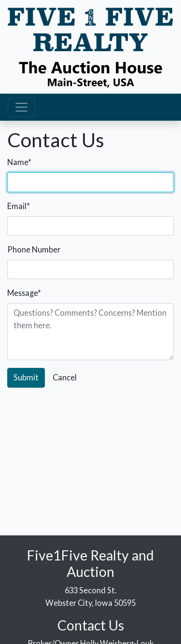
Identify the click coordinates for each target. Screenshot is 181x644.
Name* (19, 162)
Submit (26, 377)
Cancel (65, 377)
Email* (19, 206)
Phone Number (34, 249)
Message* (24, 293)
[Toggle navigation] (21, 107)
